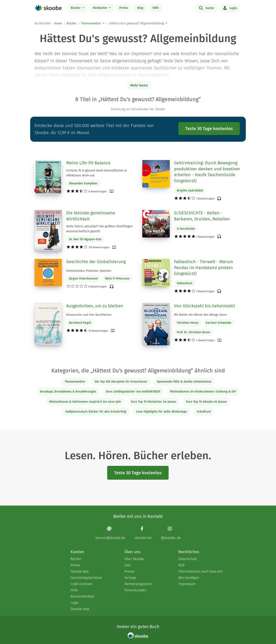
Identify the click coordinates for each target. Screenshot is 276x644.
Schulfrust (204, 412)
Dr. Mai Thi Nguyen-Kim (85, 239)
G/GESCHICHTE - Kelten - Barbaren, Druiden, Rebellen (202, 216)
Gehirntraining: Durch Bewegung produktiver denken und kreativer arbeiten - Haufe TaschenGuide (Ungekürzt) (207, 172)
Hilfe (156, 8)
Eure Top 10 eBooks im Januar (207, 402)
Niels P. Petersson (117, 279)
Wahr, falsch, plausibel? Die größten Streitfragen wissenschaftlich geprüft (99, 229)
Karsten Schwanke (219, 323)
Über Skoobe (134, 559)
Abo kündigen (189, 578)
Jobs (128, 565)
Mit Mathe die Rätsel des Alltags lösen (200, 315)
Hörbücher (100, 8)
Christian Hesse (188, 323)
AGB (181, 565)
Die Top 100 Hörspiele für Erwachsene (121, 382)
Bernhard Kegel (80, 323)
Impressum (187, 584)
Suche (206, 8)
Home (58, 23)
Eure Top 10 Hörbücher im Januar (154, 402)
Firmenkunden (135, 590)
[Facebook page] (143, 533)
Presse (129, 571)
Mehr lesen (139, 85)
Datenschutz (188, 559)
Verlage (130, 578)
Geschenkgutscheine (86, 578)
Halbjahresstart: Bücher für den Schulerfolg (96, 412)
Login (230, 8)
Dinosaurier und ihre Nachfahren (89, 315)
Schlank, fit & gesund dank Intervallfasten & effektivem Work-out (96, 173)
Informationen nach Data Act (200, 571)
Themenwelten (91, 23)
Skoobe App (80, 571)
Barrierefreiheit (82, 596)
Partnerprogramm (138, 584)
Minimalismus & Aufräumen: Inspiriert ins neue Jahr (85, 402)
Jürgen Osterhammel (83, 279)
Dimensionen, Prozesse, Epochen (89, 271)
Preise (124, 8)
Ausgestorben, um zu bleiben (95, 306)
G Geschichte (186, 229)
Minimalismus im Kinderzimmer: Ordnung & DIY (203, 392)
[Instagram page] (171, 533)
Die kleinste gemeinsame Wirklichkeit (91, 216)
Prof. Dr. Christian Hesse (194, 332)
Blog (140, 8)
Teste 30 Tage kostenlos (209, 129)
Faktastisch (185, 283)
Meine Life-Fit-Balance (88, 163)
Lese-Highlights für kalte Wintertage (162, 412)
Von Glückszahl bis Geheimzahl (205, 306)
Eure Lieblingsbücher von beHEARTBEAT (133, 392)
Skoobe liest (80, 609)
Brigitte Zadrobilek (190, 191)
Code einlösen (81, 584)
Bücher (76, 8)
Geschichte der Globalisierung (96, 262)
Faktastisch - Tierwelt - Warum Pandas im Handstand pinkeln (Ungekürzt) (204, 268)
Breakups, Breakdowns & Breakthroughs (68, 392)
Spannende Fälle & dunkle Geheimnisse (184, 382)
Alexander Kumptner (83, 183)
